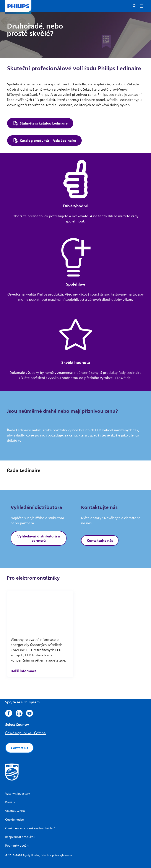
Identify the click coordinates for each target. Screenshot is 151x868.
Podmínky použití (17, 846)
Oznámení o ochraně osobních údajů (30, 828)
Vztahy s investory (18, 794)
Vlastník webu (15, 811)
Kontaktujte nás (100, 540)
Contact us (19, 748)
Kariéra (10, 802)
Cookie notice (15, 820)
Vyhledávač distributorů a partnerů (39, 538)
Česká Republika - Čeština (25, 733)
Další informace (24, 671)
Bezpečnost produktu (20, 837)
